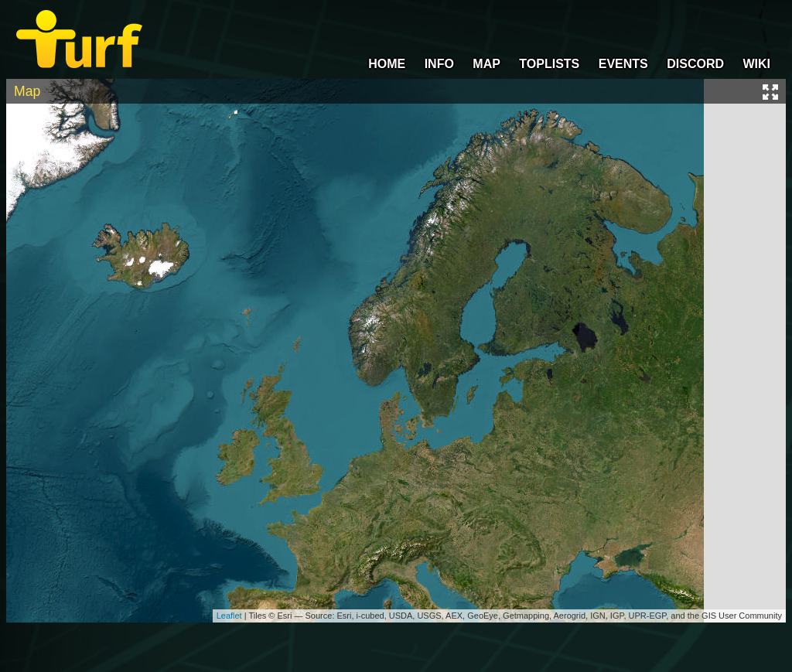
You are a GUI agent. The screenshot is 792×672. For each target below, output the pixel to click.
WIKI (756, 64)
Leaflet (229, 616)
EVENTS (623, 64)
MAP (486, 64)
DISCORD (695, 64)
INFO (439, 64)
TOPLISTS (549, 64)
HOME (387, 64)
